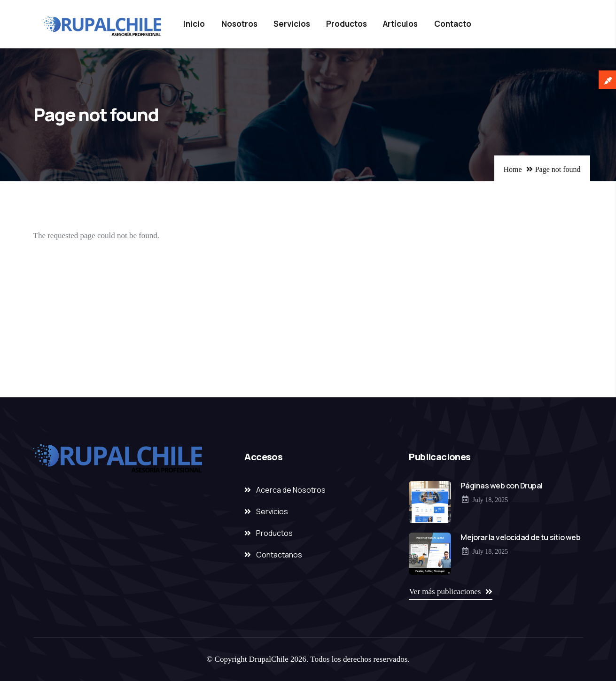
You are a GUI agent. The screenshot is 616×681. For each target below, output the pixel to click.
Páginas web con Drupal (501, 486)
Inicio (194, 24)
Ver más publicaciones (445, 592)
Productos (347, 24)
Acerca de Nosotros (291, 490)
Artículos (400, 24)
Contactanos (279, 555)
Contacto (453, 24)
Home (513, 169)
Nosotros (239, 24)
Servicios (292, 24)
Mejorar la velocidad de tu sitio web (520, 537)
